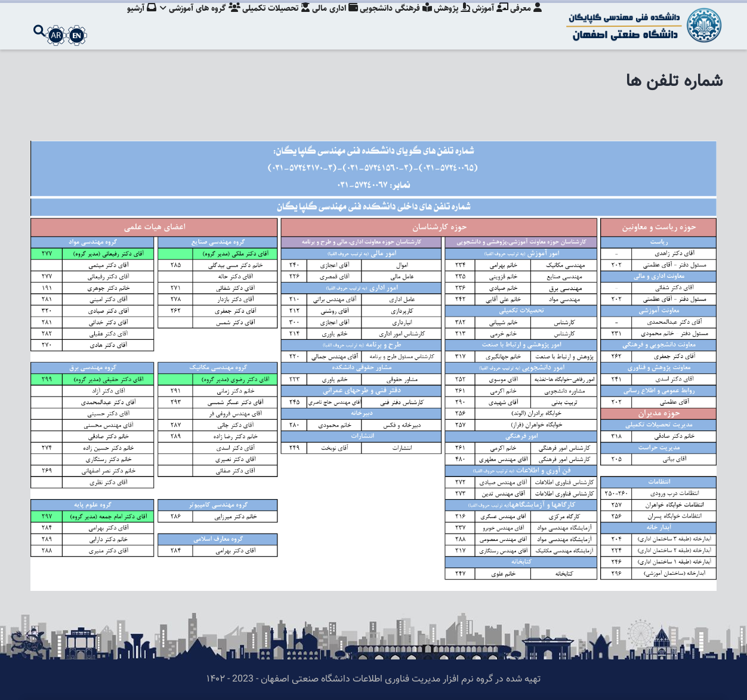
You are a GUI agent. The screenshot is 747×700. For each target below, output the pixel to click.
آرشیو (130, 21)
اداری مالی (328, 21)
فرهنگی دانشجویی (391, 21)
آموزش (488, 21)
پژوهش (448, 21)
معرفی (526, 21)
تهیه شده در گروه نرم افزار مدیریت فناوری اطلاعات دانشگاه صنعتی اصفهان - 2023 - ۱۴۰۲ (373, 679)
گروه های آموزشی (189, 21)
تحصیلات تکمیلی (267, 21)
